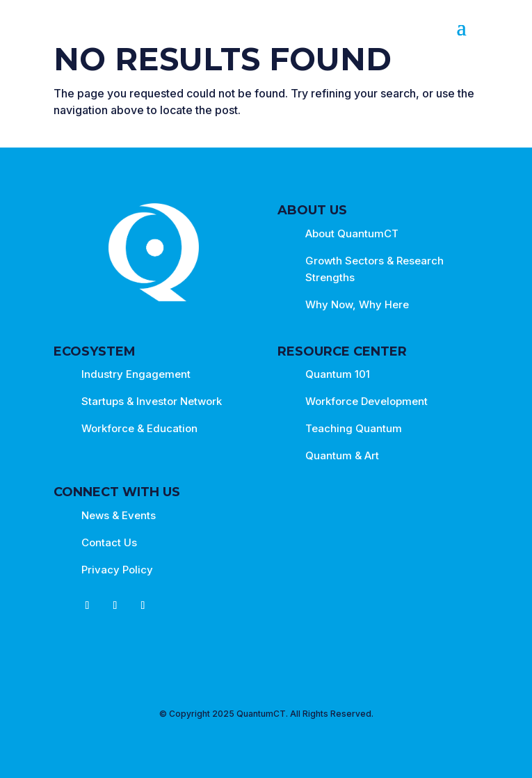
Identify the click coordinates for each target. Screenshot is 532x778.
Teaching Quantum (354, 428)
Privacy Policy (117, 570)
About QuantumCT (352, 233)
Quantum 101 (338, 374)
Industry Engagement (136, 374)
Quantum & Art (342, 455)
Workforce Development (366, 401)
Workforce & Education (139, 428)
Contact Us (109, 542)
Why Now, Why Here (357, 304)
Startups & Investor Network (152, 401)
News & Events (119, 515)
